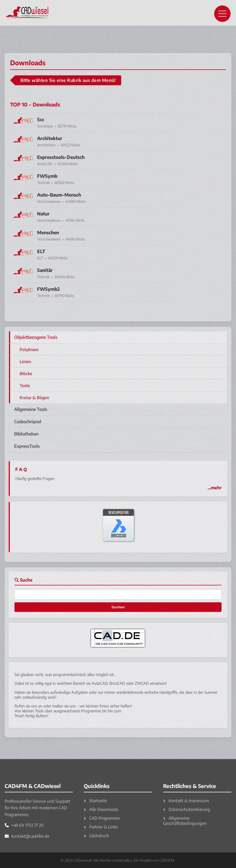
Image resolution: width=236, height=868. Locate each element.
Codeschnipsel (28, 422)
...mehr (215, 488)
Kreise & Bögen (34, 397)
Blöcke (26, 373)
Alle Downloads (101, 809)
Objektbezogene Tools (36, 337)
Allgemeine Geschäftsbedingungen (185, 820)
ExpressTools (27, 446)
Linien (25, 361)
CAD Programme (102, 818)
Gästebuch (96, 835)
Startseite (95, 800)
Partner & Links (101, 827)
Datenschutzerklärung (187, 809)
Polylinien (29, 349)
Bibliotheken (26, 434)
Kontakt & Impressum (186, 800)
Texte (25, 385)
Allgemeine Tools (31, 409)
